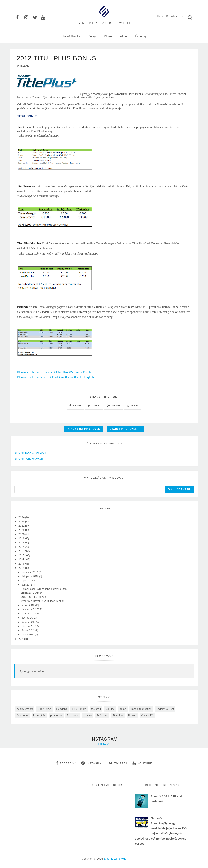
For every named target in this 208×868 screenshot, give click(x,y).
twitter (118, 763)
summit (88, 716)
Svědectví (102, 716)
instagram (93, 763)
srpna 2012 (28, 605)
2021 (22, 530)
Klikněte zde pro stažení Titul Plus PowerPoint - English (55, 378)
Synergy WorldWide (32, 672)
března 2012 (29, 626)
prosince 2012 (30, 572)
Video (108, 36)
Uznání (132, 716)
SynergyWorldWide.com (29, 459)
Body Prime (45, 709)
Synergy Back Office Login (30, 453)
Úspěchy (141, 36)
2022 (22, 526)
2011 (21, 639)
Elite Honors (79, 709)
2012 (22, 568)
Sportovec (73, 716)
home (123, 709)
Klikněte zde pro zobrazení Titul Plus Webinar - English (55, 373)
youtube (142, 763)
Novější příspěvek (84, 429)
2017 (21, 547)
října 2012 (28, 581)
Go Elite (110, 709)
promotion (56, 716)
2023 (22, 522)
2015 (22, 556)
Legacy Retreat (165, 709)
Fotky (92, 36)
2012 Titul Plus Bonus (33, 597)
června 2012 (29, 614)
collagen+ (62, 709)
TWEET (94, 406)
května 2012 (29, 618)
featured (96, 709)
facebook (66, 763)
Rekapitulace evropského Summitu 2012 (44, 589)
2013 (22, 564)
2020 (22, 534)
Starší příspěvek (125, 429)
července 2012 (31, 609)
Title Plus (118, 716)
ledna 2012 (28, 635)
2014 (22, 560)
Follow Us (104, 744)
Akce (123, 36)
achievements (25, 709)
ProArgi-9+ (39, 716)
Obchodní (23, 716)
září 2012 (27, 585)
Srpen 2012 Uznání (32, 593)
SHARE (75, 406)
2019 (22, 539)
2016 (22, 551)
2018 (22, 543)
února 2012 (28, 631)
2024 (22, 518)
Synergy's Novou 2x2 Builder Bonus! (42, 601)
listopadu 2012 (30, 577)
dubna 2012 (29, 622)
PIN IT (133, 406)
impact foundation (141, 709)
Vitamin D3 (147, 716)
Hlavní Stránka (71, 36)
